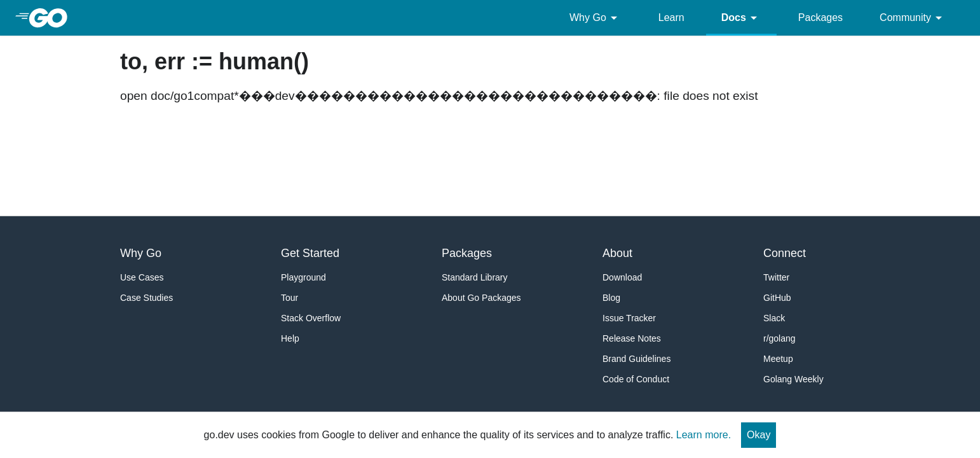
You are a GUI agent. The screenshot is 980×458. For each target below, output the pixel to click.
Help (290, 338)
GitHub (777, 298)
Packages (820, 17)
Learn (671, 17)
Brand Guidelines (636, 359)
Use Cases (142, 277)
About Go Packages (481, 298)
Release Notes (632, 338)
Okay (759, 435)
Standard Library (475, 277)
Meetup (778, 359)
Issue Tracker (629, 318)
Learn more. (704, 435)
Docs (741, 18)
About (617, 253)
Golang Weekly (793, 379)
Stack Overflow (311, 318)
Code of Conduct (636, 379)
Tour (289, 298)
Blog (611, 298)
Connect (785, 253)
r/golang (779, 338)
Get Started (310, 253)
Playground (303, 277)
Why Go (595, 18)
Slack (774, 318)
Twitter (776, 277)
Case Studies (146, 298)
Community (913, 18)
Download (622, 277)
